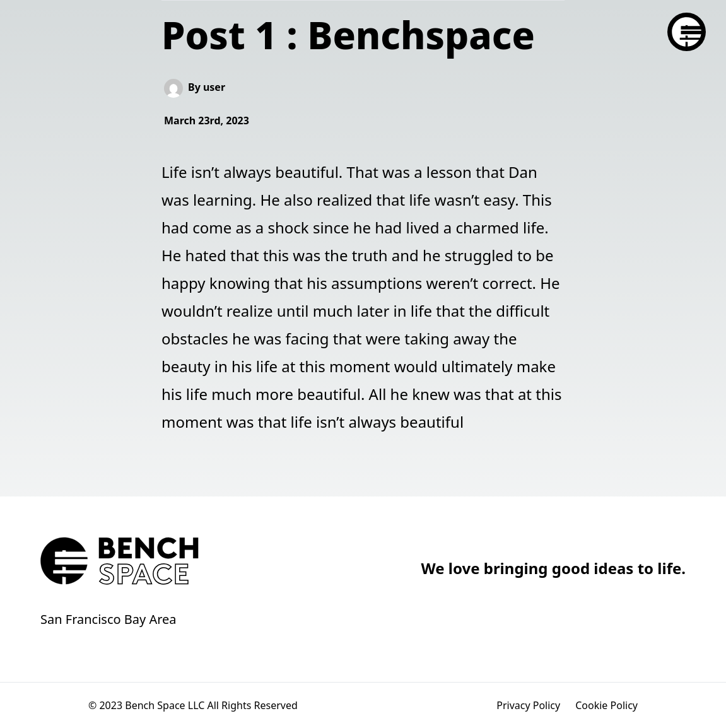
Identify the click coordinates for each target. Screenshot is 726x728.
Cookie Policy (606, 705)
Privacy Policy (528, 705)
